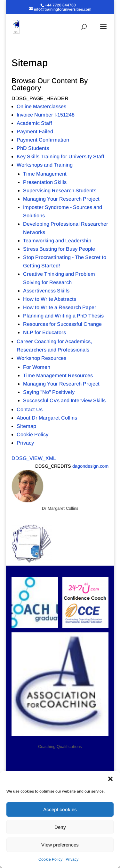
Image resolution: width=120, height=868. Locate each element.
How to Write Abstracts (50, 299)
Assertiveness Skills (46, 291)
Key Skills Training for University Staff (60, 156)
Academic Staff (34, 123)
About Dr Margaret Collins (47, 418)
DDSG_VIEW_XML (34, 458)
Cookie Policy (50, 859)
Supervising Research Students (60, 191)
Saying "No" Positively (49, 392)
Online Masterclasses (41, 106)
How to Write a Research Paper (60, 307)
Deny (60, 827)
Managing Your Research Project (61, 199)
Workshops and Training (45, 165)
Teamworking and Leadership (57, 241)
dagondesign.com (90, 466)
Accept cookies (60, 809)
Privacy (72, 859)
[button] (110, 779)
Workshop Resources (41, 358)
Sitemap (26, 426)
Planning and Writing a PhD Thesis (63, 316)
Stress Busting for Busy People (59, 249)
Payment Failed (35, 131)
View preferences (60, 845)
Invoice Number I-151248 (46, 115)
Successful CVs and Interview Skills (64, 400)
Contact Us (30, 409)
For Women (37, 367)
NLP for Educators (44, 332)
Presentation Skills (45, 182)
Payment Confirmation (43, 140)
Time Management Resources (58, 375)
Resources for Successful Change (62, 324)
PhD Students (33, 148)
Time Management (45, 174)
